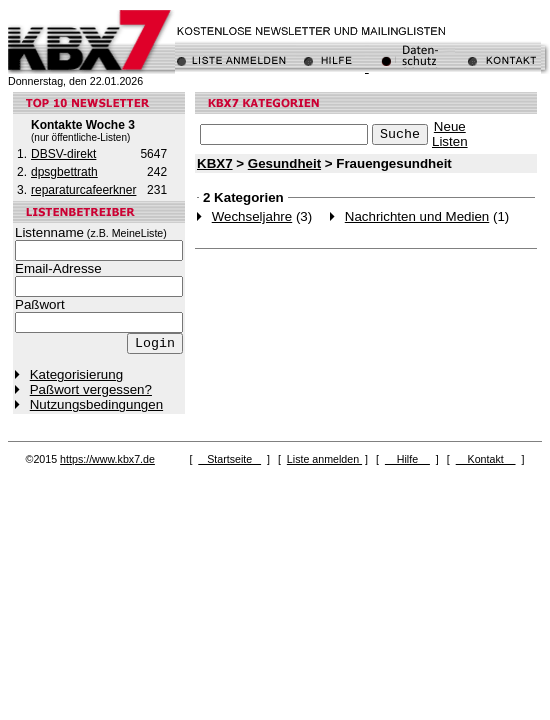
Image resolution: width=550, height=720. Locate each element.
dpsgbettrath (64, 172)
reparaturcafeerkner (83, 190)
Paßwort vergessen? (91, 389)
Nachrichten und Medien (417, 216)
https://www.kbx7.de (107, 459)
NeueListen (450, 134)
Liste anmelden (324, 459)
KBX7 (215, 163)
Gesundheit (284, 163)
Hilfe (407, 459)
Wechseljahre (252, 216)
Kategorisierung (76, 374)
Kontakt (486, 459)
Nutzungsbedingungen (96, 404)
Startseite (229, 459)
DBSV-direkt (63, 154)
